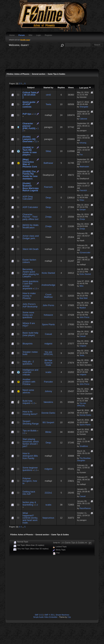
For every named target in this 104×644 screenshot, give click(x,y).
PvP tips (27, 114)
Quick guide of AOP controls (29, 104)
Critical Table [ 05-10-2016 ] (29, 95)
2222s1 (48, 493)
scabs (48, 372)
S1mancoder (85, 252)
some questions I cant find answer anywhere (30, 285)
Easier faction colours (29, 261)
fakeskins (48, 402)
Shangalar (84, 107)
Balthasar (48, 163)
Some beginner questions (30, 469)
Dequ (48, 198)
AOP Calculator (30, 207)
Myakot (83, 308)
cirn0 (48, 95)
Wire (82, 286)
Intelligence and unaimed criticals (30, 372)
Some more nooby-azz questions (28, 315)
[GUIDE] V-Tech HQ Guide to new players (30, 151)
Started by (48, 87)
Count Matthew (48, 296)
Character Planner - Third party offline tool (30, 217)
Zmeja (48, 217)
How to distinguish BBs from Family (30, 456)
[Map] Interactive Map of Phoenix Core (30, 163)
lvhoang (83, 143)
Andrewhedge (48, 285)
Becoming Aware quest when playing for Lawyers (31, 273)
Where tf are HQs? (29, 324)
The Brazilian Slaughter (84, 459)
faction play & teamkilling (29, 503)
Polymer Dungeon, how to (30, 481)
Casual (48, 334)
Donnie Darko (48, 413)
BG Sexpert (48, 422)
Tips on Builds (30, 431)
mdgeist (48, 344)
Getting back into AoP (29, 493)
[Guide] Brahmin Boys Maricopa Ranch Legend (31, 187)
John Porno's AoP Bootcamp (30, 305)
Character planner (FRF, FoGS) (29, 126)
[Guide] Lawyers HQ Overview (29, 139)
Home (12, 35)
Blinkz (48, 432)
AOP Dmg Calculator (28, 198)
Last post (85, 88)
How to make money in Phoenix (29, 296)
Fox (81, 155)
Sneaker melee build (30, 353)
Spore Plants (48, 324)
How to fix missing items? (30, 413)
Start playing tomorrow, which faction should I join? (31, 443)
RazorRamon (85, 508)
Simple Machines (62, 615)
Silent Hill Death (31, 249)
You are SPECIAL (48, 353)
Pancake (48, 382)
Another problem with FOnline (29, 382)
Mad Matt (84, 298)
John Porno (48, 305)
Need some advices (28, 391)
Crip (69, 617)
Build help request (27, 402)
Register (48, 35)
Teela (48, 104)
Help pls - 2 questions (28, 363)
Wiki (30, 35)
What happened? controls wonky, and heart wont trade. (30, 518)
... (23, 83)
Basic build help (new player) (30, 334)
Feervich (48, 187)
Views (71, 87)
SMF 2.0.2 (39, 615)
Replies (61, 87)
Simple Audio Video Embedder (45, 617)
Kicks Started (48, 273)
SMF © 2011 (50, 615)
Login (38, 35)
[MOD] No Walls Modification (31, 226)
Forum (22, 35)
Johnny (48, 391)
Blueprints (27, 344)
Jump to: (57, 543)
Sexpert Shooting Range (31, 422)
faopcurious (48, 518)
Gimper (83, 210)
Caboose (83, 119)
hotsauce (48, 315)
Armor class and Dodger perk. (31, 237)
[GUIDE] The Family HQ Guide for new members (30, 175)
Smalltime (84, 446)
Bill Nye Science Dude (48, 363)
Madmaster (84, 167)
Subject (31, 87)
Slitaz (48, 151)
